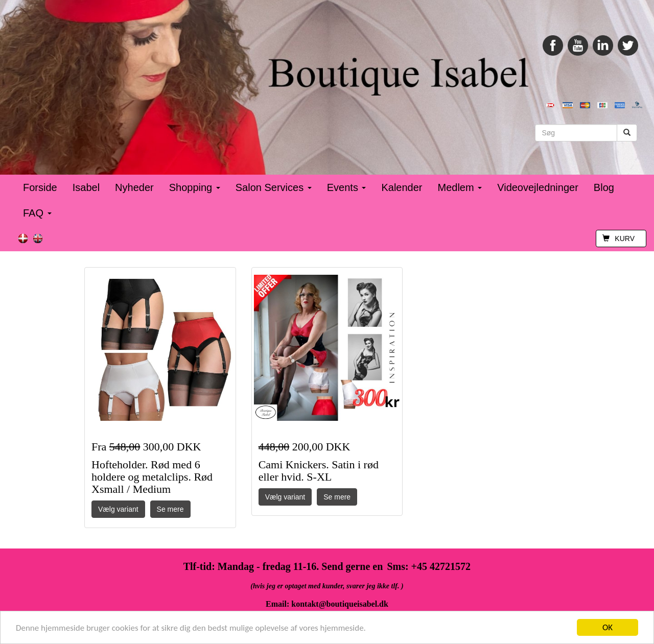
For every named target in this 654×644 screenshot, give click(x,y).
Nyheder (134, 187)
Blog (604, 187)
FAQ (37, 213)
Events (347, 187)
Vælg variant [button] (118, 509)
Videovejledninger (538, 187)
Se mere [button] (170, 509)
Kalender (402, 187)
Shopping (195, 187)
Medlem (460, 187)
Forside (40, 187)
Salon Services (274, 187)
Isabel (86, 187)
